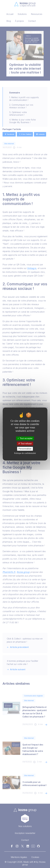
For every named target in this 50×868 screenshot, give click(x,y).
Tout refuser (25, 444)
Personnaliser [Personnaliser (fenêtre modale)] (25, 449)
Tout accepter (25, 438)
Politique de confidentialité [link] (25, 453)
